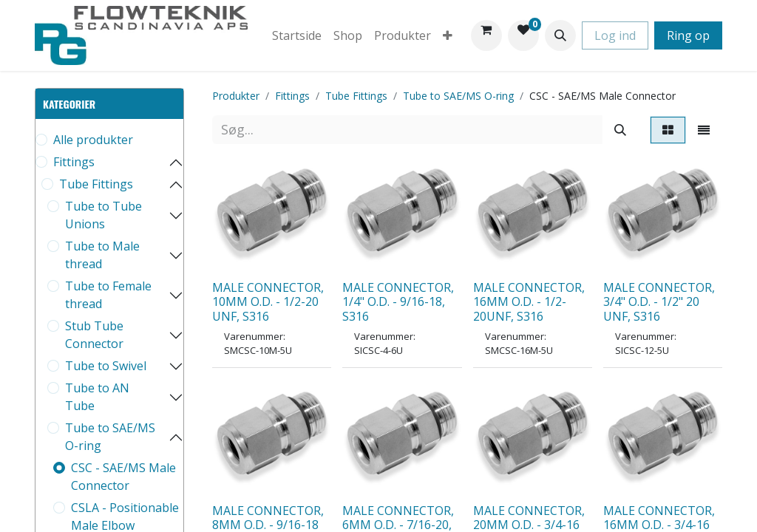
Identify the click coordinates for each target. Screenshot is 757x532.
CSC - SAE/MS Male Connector (123, 477)
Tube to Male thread (102, 255)
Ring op (688, 35)
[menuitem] (297, 35)
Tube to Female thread (108, 295)
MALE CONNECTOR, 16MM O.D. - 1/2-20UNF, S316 (529, 301)
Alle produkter (93, 140)
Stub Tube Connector (94, 335)
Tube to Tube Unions (103, 215)
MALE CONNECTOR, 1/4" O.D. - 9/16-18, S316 (398, 301)
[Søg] (620, 130)
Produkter (236, 96)
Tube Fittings (96, 184)
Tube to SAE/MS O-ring (110, 437)
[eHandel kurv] (486, 35)
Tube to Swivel (106, 366)
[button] (560, 35)
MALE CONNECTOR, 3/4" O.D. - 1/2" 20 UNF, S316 (659, 301)
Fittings (74, 162)
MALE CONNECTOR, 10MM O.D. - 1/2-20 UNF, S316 (268, 301)
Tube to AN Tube (97, 397)
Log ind (615, 35)
